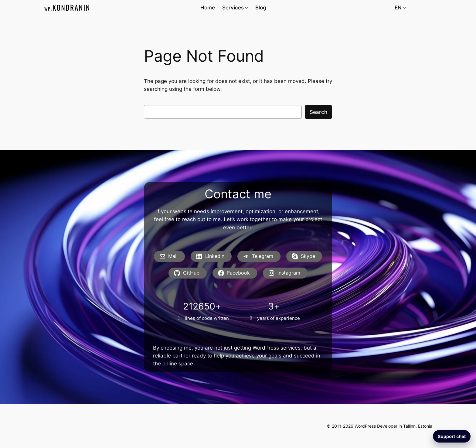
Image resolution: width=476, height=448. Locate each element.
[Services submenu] (246, 8)
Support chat (452, 436)
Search (318, 112)
